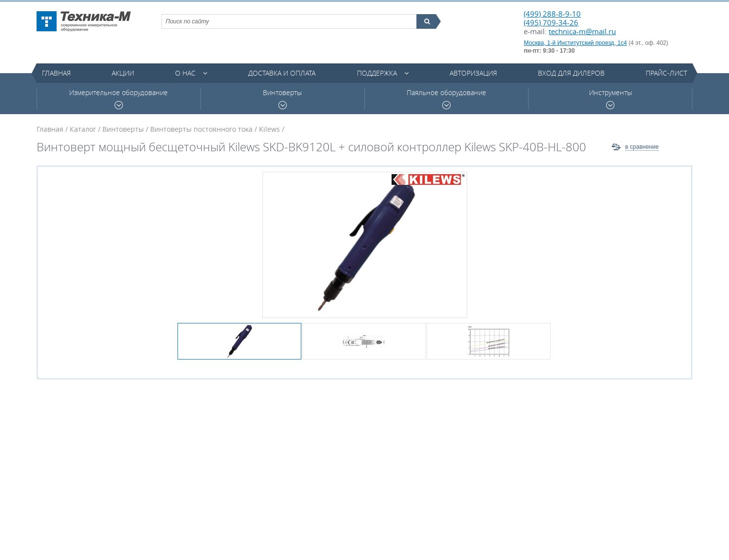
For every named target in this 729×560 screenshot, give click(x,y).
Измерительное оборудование (118, 99)
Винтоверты (282, 99)
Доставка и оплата (282, 73)
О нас (185, 73)
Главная (56, 73)
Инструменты (611, 99)
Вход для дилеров (571, 73)
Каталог (83, 129)
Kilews (269, 129)
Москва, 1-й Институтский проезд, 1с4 (575, 43)
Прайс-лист (666, 73)
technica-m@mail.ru (582, 31)
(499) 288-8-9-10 (552, 14)
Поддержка (377, 73)
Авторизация (473, 73)
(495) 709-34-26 (551, 22)
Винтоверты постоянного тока (201, 129)
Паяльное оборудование (446, 99)
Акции (123, 73)
